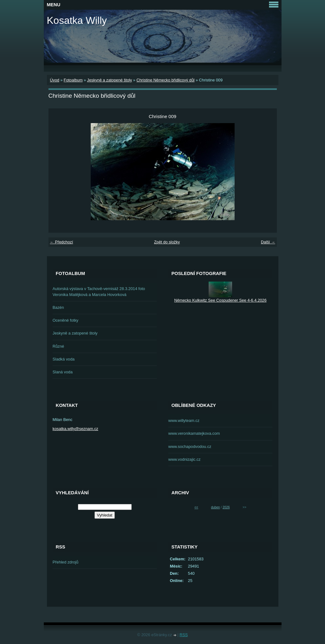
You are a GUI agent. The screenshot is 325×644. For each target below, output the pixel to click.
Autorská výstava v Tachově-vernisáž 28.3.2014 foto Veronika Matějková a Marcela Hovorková (99, 292)
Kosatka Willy (77, 20)
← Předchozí (62, 242)
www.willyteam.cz (184, 421)
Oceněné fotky (66, 320)
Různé (58, 346)
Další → (268, 242)
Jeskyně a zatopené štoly (109, 80)
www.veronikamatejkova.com (194, 433)
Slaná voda (63, 372)
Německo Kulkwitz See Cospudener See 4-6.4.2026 (220, 300)
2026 (226, 507)
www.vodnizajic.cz (184, 459)
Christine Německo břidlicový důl (165, 80)
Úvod (55, 80)
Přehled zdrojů (66, 562)
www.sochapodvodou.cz (190, 447)
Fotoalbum (73, 80)
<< (196, 507)
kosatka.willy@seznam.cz (75, 429)
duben (216, 507)
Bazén (58, 307)
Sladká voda (63, 359)
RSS (184, 635)
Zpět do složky (167, 242)
